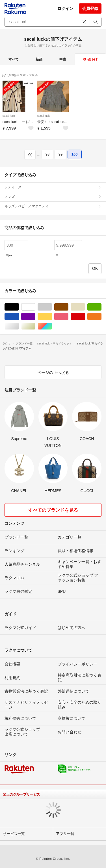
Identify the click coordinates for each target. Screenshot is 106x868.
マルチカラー (52, 326)
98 (47, 154)
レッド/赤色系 (85, 317)
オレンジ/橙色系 (101, 317)
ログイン (65, 8)
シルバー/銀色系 (19, 326)
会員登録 (90, 8)
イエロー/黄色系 (52, 317)
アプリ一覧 (65, 834)
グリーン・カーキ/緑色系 (101, 307)
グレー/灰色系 (52, 307)
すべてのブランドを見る (53, 510)
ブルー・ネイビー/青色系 (19, 317)
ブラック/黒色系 (19, 307)
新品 (39, 59)
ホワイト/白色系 (35, 307)
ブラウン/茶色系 (68, 307)
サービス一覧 (14, 834)
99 (60, 154)
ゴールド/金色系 (35, 326)
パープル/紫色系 (35, 317)
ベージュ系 (85, 307)
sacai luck (9, 116)
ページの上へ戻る (53, 372)
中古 (63, 59)
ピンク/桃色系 (68, 317)
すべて (14, 59)
